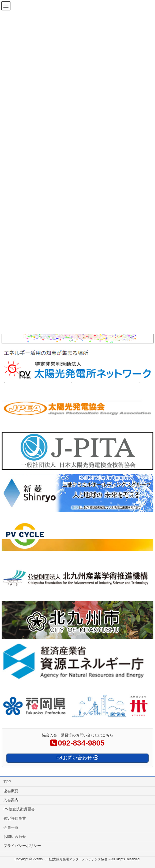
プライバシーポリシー (22, 846)
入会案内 (11, 800)
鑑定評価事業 (15, 818)
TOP (7, 782)
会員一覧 (11, 827)
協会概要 (11, 791)
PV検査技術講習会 (19, 809)
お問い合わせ (15, 837)
